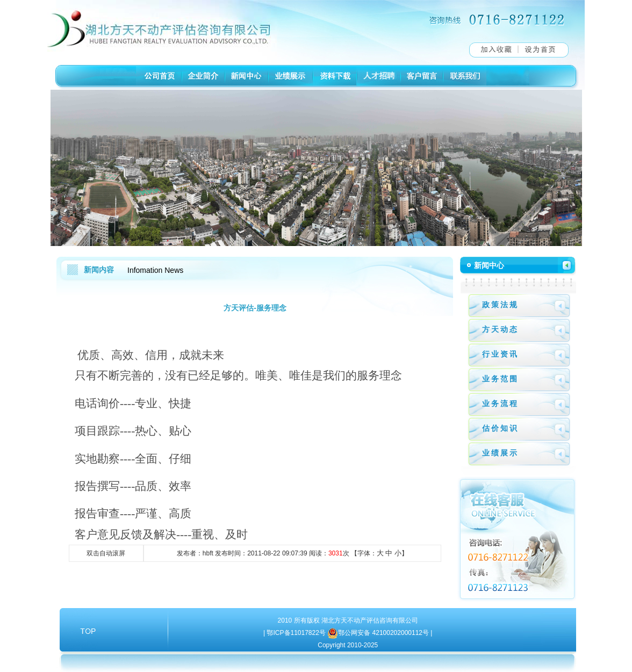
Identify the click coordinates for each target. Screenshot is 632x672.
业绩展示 (500, 453)
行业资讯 (500, 354)
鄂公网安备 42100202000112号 (384, 633)
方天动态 (500, 329)
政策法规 (500, 305)
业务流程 (500, 403)
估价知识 (500, 428)
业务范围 (500, 379)
